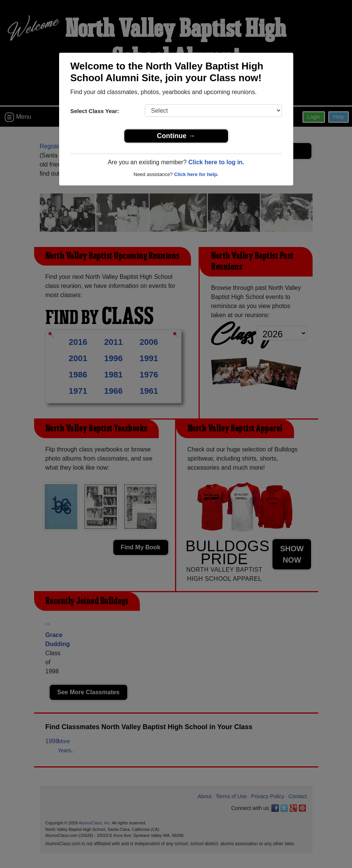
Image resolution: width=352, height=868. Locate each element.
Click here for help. (196, 174)
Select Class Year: (95, 111)
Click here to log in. (216, 162)
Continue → (176, 136)
